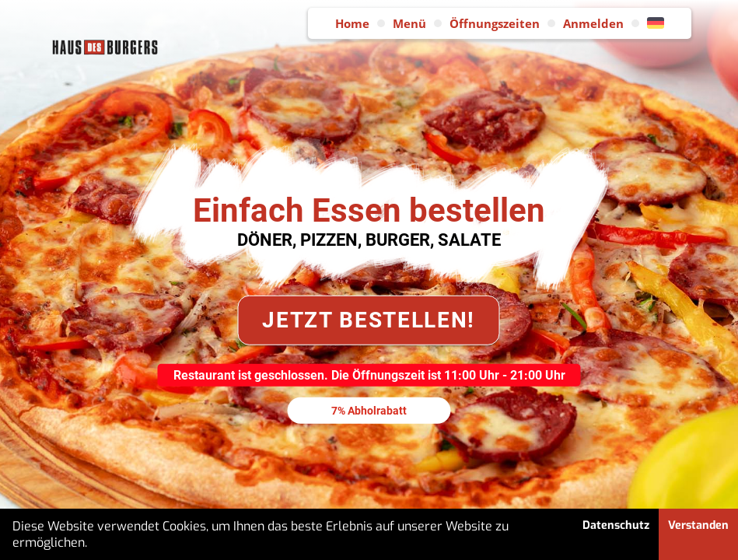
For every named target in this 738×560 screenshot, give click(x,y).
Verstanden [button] (698, 525)
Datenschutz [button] (616, 525)
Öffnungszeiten (495, 23)
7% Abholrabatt (369, 410)
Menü (409, 23)
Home (352, 23)
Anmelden (593, 23)
